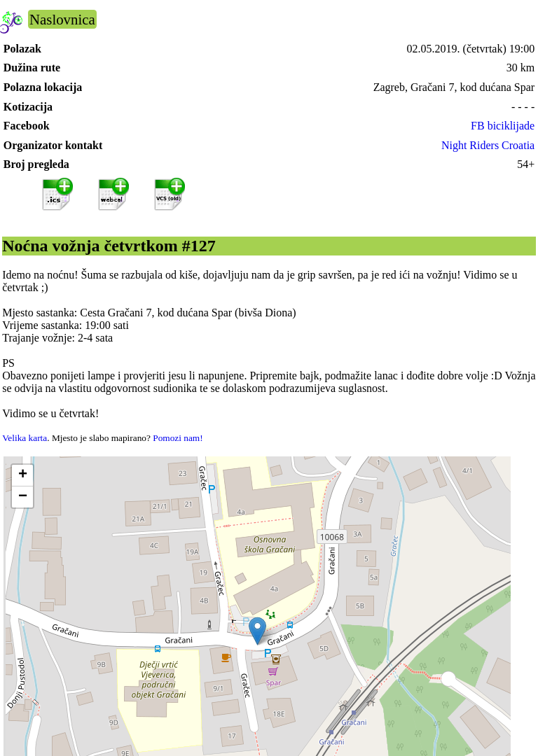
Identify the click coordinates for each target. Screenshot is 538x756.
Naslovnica (62, 19)
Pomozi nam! (178, 438)
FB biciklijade (503, 126)
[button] (257, 631)
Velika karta (25, 438)
